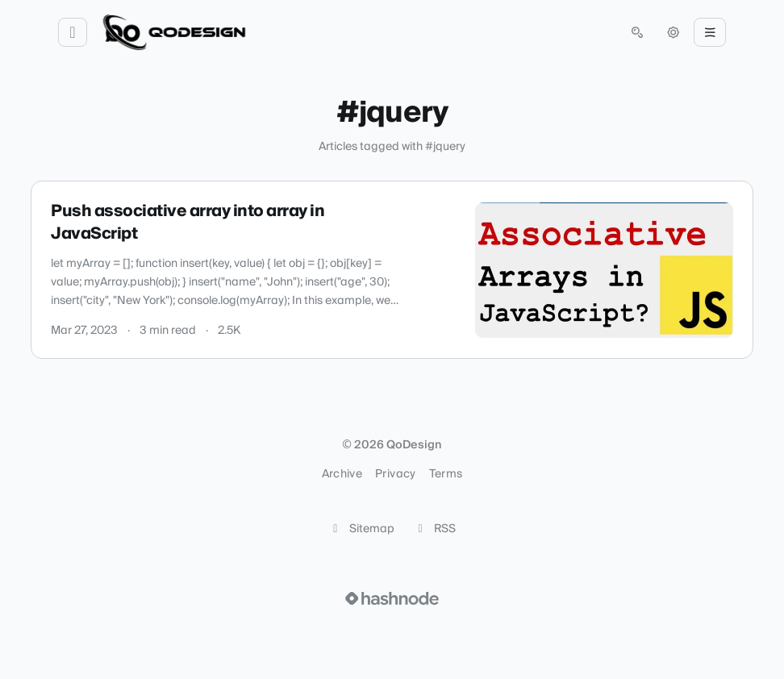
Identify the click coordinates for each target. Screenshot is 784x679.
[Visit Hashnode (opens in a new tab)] (392, 598)
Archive (342, 474)
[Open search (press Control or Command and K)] (637, 32)
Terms (446, 474)
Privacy (395, 474)
